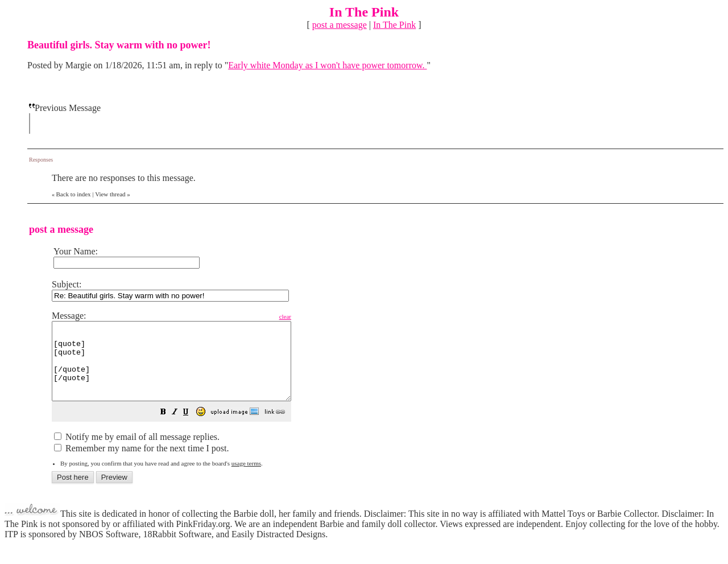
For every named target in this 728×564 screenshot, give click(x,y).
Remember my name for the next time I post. (141, 464)
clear (314, 316)
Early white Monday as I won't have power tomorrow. (327, 65)
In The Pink (394, 25)
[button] (192, 428)
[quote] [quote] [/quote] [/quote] (186, 369)
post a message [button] (340, 25)
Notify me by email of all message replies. (137, 452)
